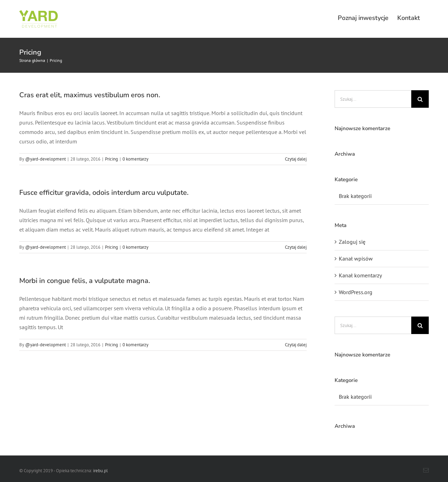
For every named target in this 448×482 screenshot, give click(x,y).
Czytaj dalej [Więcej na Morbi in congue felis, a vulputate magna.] (296, 345)
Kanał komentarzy (360, 275)
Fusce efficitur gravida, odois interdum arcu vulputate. (104, 193)
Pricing (111, 159)
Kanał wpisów (356, 258)
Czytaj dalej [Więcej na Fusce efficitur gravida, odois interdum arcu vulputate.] (296, 247)
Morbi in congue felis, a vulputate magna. (85, 281)
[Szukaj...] (373, 99)
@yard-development (45, 159)
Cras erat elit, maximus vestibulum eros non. (90, 95)
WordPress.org (356, 292)
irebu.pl (100, 471)
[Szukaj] (420, 99)
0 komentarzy (135, 159)
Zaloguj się (352, 242)
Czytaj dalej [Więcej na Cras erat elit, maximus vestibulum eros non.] (296, 159)
